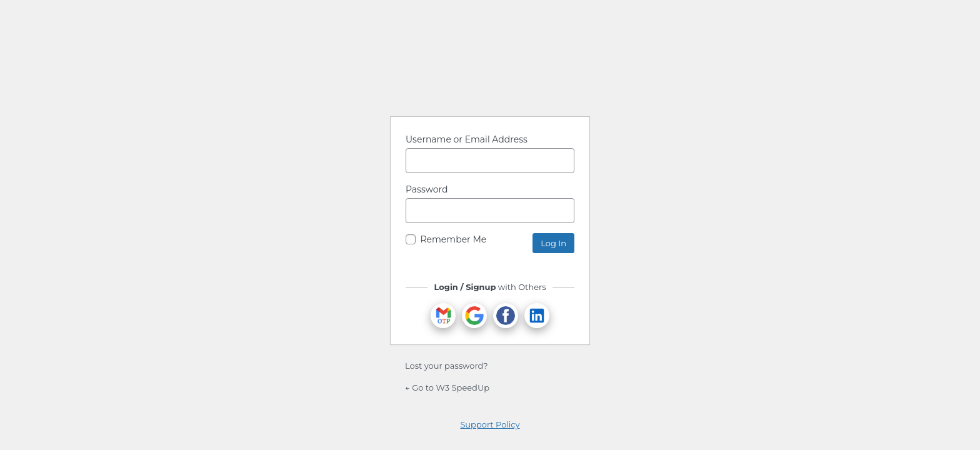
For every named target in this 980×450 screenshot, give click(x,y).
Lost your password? (447, 366)
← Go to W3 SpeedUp (447, 387)
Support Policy (490, 424)
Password (427, 189)
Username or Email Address (467, 139)
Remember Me (453, 239)
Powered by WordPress (490, 75)
